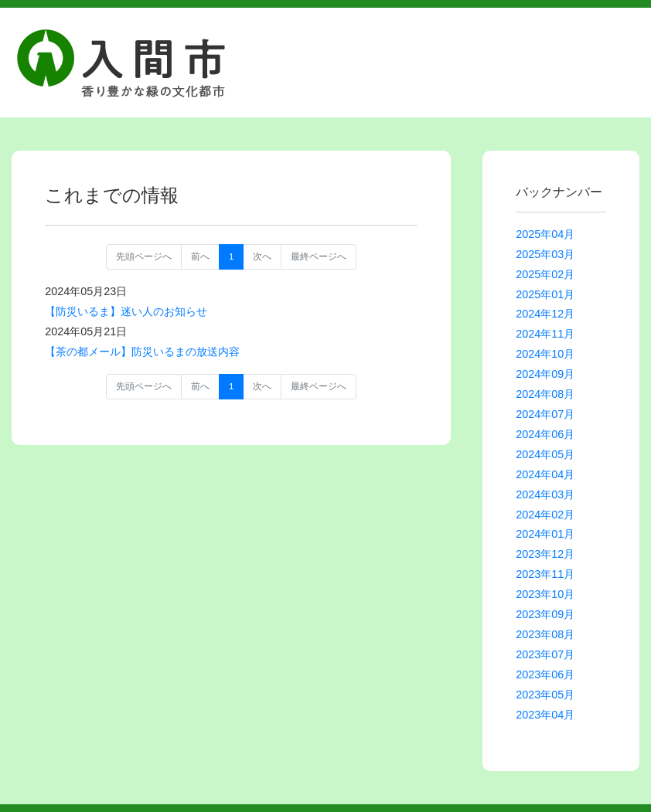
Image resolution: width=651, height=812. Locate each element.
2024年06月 (545, 434)
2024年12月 (545, 314)
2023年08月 (545, 634)
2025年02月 (545, 274)
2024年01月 (545, 534)
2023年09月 (545, 614)
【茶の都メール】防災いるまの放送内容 (142, 352)
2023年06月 (545, 674)
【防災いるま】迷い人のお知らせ (126, 311)
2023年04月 (545, 715)
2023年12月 (545, 554)
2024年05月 (545, 454)
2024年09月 (545, 374)
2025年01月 (545, 294)
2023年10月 (545, 594)
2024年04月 (545, 474)
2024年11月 (545, 334)
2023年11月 (545, 574)
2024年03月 (545, 494)
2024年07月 (545, 414)
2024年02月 (545, 515)
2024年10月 (545, 354)
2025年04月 (545, 234)
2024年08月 (545, 394)
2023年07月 (545, 654)
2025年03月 (545, 254)
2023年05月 (545, 695)
